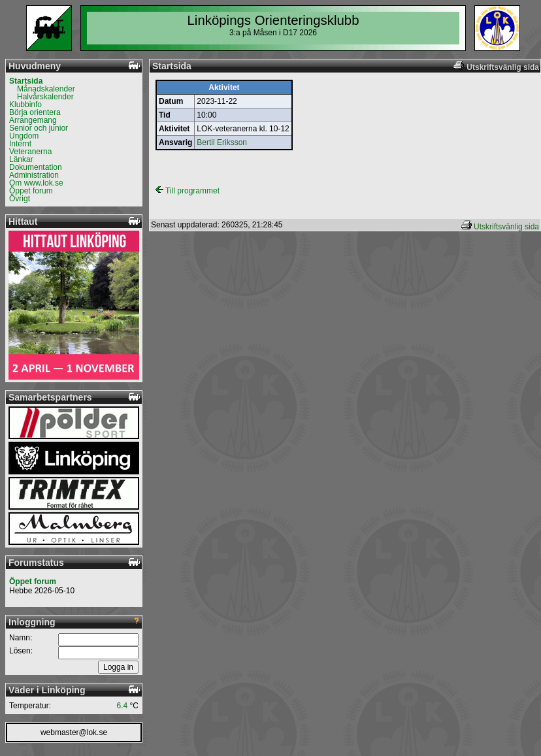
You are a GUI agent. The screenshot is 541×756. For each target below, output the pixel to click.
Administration (34, 175)
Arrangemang (33, 120)
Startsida (26, 81)
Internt (20, 144)
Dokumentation (36, 167)
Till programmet (188, 191)
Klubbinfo (25, 105)
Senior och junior (39, 128)
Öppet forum (31, 191)
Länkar (21, 159)
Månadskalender (46, 89)
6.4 (123, 706)
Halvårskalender (45, 97)
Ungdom (24, 136)
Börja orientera (35, 112)
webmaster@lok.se (74, 732)
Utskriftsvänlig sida (506, 227)
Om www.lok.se (36, 183)
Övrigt (20, 199)
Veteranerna (30, 152)
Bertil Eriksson (222, 142)
